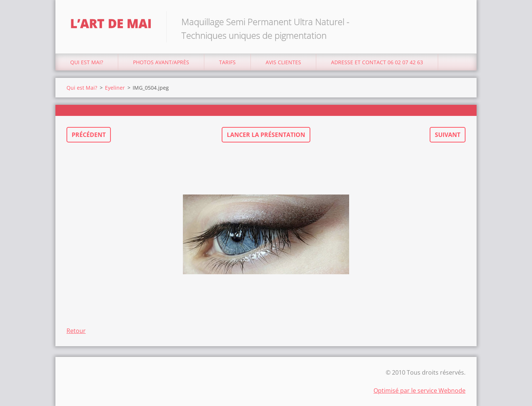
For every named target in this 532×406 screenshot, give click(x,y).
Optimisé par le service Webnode (420, 390)
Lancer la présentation (266, 135)
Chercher (457, 21)
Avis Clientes (283, 62)
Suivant (448, 135)
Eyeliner (115, 88)
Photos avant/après (161, 62)
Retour (76, 331)
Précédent (89, 135)
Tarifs (227, 62)
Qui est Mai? (87, 62)
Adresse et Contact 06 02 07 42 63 (377, 62)
